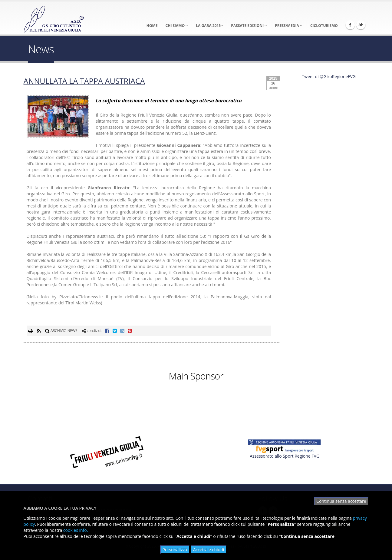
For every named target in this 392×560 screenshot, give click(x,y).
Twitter (361, 25)
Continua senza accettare (341, 501)
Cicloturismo (324, 26)
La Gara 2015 (209, 26)
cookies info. (76, 530)
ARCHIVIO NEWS (61, 331)
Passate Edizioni (249, 26)
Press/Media (289, 26)
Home (152, 26)
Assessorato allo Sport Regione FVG (285, 456)
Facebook (350, 25)
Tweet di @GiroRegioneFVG (329, 76)
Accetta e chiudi (209, 550)
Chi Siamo (177, 26)
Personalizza (175, 550)
